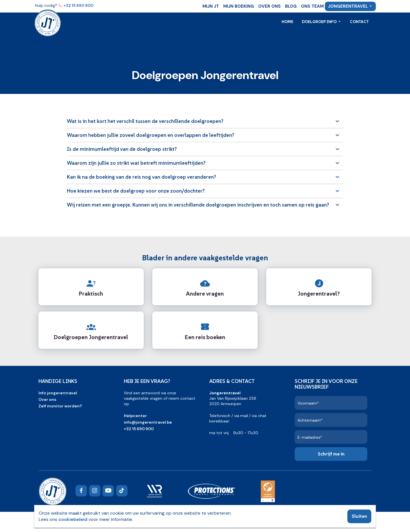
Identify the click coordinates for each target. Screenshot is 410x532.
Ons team (312, 6)
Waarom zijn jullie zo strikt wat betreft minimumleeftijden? (136, 163)
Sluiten (359, 516)
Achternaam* (310, 420)
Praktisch (91, 294)
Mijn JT (211, 6)
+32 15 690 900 (79, 5)
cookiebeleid (73, 519)
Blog (291, 6)
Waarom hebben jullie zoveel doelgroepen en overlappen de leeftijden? (151, 135)
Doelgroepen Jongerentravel (91, 337)
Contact (359, 22)
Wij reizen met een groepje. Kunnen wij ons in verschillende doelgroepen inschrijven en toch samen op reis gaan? (198, 205)
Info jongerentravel (58, 393)
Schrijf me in (331, 454)
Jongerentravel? (319, 294)
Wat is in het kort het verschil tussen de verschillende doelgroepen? (145, 121)
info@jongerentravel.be (148, 422)
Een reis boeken (205, 337)
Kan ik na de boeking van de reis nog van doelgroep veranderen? (142, 177)
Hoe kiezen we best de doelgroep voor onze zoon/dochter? (136, 191)
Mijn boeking (239, 6)
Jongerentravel (348, 6)
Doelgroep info (320, 22)
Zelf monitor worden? (60, 406)
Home (287, 22)
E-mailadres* (310, 437)
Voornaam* (308, 403)
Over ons (269, 6)
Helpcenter (135, 416)
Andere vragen (205, 294)
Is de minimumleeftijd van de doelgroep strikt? (122, 149)
